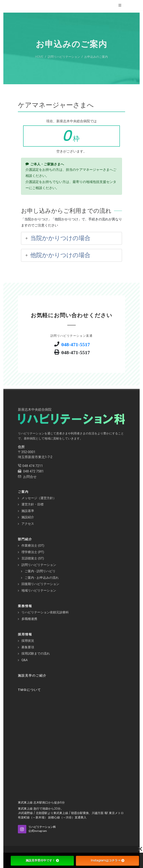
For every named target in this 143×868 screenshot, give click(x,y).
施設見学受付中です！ (42, 860)
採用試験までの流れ (36, 654)
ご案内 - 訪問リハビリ (40, 571)
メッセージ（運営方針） (39, 498)
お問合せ (30, 477)
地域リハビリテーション (39, 591)
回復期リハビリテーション (40, 584)
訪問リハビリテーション (39, 565)
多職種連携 (29, 619)
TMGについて (29, 690)
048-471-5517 (76, 344)
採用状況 (28, 641)
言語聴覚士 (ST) (33, 558)
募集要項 (28, 647)
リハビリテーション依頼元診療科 (45, 612)
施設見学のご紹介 (32, 675)
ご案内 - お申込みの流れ (42, 578)
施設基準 (28, 511)
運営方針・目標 (32, 504)
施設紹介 (28, 517)
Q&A (24, 660)
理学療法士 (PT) (33, 552)
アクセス (28, 524)
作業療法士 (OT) (33, 546)
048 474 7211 (33, 466)
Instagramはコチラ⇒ (107, 860)
